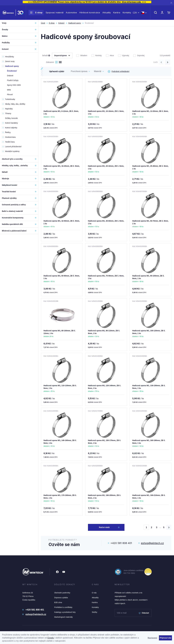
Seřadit (46, 56)
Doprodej (139, 55)
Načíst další (104, 527)
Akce (110, 55)
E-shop (35, 13)
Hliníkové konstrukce (90, 13)
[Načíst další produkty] (169, 527)
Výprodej (124, 55)
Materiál (98, 71)
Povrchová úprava (79, 71)
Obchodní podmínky (62, 593)
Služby (94, 612)
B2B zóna (58, 602)
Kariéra (117, 13)
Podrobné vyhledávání (119, 71)
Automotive (71, 13)
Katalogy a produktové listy (65, 612)
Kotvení (61, 23)
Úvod (43, 23)
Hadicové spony (75, 23)
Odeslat (144, 613)
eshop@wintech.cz (152, 543)
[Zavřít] (171, 3)
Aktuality (107, 13)
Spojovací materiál (55, 13)
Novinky (97, 55)
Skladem (82, 55)
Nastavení (152, 638)
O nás (94, 593)
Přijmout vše (165, 638)
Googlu (51, 638)
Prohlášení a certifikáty (63, 607)
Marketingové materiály (64, 617)
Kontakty (127, 13)
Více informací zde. (132, 2)
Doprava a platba (61, 598)
